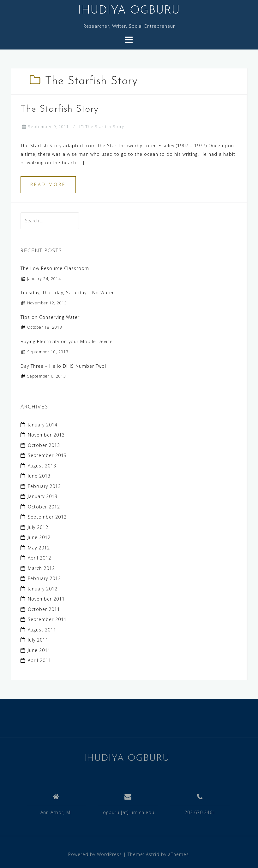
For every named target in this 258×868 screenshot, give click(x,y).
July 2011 (38, 640)
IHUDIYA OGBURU (129, 11)
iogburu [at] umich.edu (128, 812)
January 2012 (43, 589)
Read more (48, 184)
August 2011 (42, 630)
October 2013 (44, 445)
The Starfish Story (60, 109)
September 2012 (47, 517)
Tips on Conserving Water (50, 317)
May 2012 (39, 548)
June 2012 (39, 537)
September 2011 (47, 619)
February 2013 (44, 486)
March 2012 (41, 568)
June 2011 (39, 650)
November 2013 (46, 435)
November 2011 (46, 599)
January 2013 (43, 496)
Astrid (153, 854)
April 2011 (39, 660)
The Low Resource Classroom (55, 268)
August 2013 (42, 466)
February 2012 (44, 578)
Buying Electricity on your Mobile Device (67, 341)
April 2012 (39, 558)
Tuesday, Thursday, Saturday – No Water (67, 293)
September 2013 (47, 455)
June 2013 (39, 476)
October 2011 (44, 609)
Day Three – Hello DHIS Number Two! (63, 366)
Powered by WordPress (95, 854)
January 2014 (43, 425)
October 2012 (44, 507)
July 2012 (38, 527)
